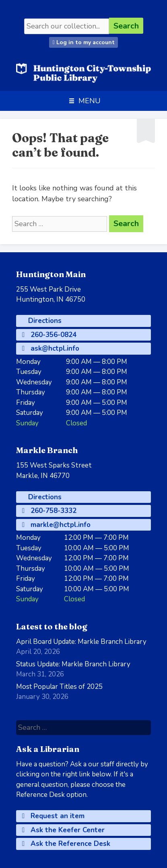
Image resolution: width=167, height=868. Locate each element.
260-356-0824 (49, 335)
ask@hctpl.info (51, 348)
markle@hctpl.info (56, 525)
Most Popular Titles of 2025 (59, 687)
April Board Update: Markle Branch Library (81, 642)
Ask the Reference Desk (66, 844)
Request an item (53, 816)
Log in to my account (83, 42)
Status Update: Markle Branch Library (73, 664)
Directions (44, 321)
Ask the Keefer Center (63, 830)
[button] (90, 101)
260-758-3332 (49, 511)
